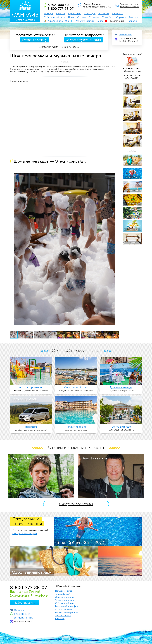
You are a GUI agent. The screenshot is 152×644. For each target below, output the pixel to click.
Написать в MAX (23, 622)
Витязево (104, 14)
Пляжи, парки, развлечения (121, 428)
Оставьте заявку (35, 40)
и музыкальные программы (121, 389)
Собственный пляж (55, 17)
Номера (48, 14)
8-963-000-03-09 (22, 614)
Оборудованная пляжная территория (76, 389)
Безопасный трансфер (66, 606)
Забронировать (25, 603)
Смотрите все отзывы (76, 504)
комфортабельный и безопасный (31, 428)
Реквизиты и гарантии (66, 613)
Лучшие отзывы (63, 616)
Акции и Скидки (85, 21)
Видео (100, 21)
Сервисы (121, 17)
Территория (75, 14)
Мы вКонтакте (125, 35)
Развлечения (117, 21)
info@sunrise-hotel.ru (129, 7)
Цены (71, 17)
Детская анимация (65, 597)
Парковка (132, 21)
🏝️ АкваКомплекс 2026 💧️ (58, 21)
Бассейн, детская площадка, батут (31, 389)
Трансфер (108, 17)
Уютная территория (65, 600)
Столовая (94, 17)
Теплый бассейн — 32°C (81, 543)
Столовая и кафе (64, 609)
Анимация (90, 14)
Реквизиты (118, 14)
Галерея (133, 17)
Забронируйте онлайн (84, 40)
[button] (117, 169)
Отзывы (82, 17)
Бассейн (60, 14)
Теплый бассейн (63, 594)
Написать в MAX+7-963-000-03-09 (129, 40)
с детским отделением (76, 428)
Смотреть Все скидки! (25, 534)
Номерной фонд (64, 591)
